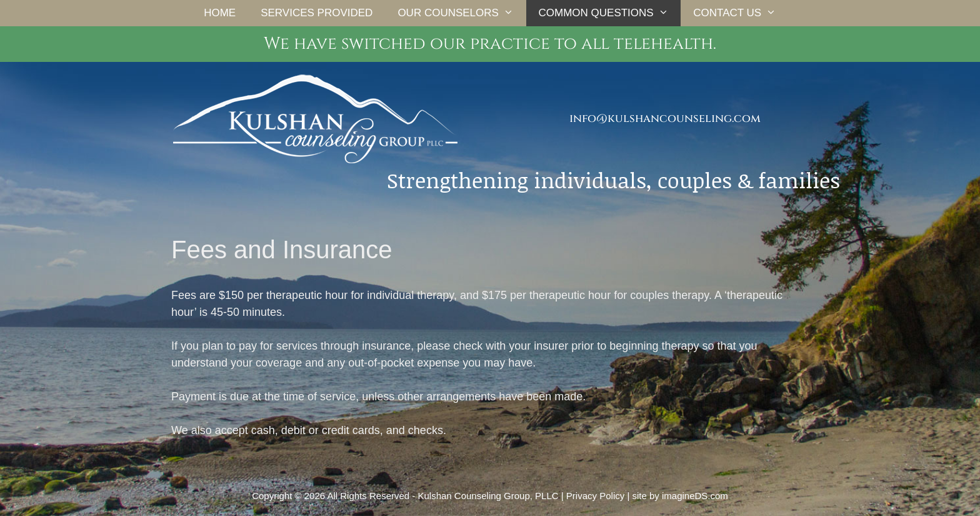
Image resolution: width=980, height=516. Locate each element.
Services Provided (317, 13)
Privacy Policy (595, 496)
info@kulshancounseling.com (665, 119)
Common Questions (610, 13)
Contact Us (741, 13)
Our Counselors (462, 13)
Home (220, 13)
